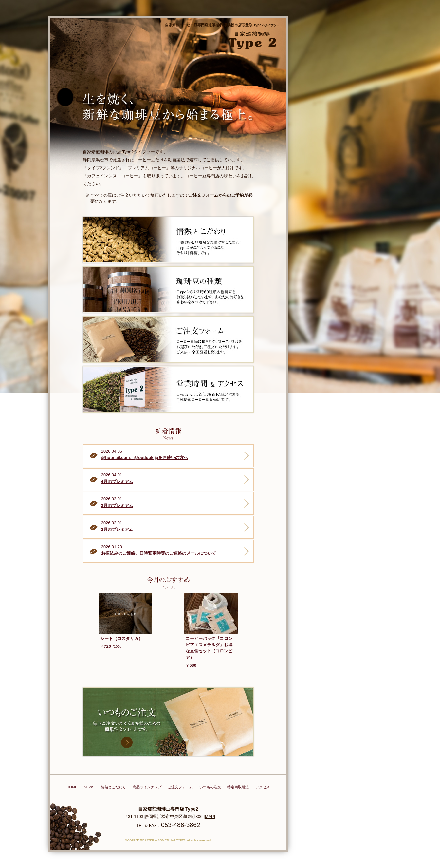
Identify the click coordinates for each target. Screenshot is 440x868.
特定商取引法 (238, 787)
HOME (72, 787)
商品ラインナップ (147, 787)
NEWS (89, 787)
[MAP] (209, 816)
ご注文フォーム (180, 787)
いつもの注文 (210, 787)
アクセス (263, 787)
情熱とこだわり (113, 787)
